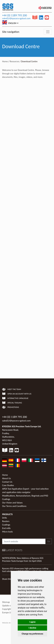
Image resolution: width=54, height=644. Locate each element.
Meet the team (12, 389)
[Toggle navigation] (48, 32)
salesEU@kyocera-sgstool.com (16, 18)
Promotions (11, 407)
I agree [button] (32, 622)
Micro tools (7, 532)
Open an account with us (17, 394)
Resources (15, 61)
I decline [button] (32, 628)
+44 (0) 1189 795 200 (15, 15)
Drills (5, 518)
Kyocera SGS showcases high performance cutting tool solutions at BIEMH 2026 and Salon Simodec (25, 570)
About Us (6, 478)
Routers (6, 521)
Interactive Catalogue (15, 398)
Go (49, 541)
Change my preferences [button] (32, 634)
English (9, 22)
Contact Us (7, 482)
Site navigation (11, 32)
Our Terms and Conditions (14, 506)
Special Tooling (12, 403)
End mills (6, 528)
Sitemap (6, 602)
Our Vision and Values (12, 503)
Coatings (6, 525)
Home (5, 61)
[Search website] (24, 541)
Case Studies (8, 485)
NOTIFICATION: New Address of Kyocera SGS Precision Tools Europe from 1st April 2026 (23, 559)
